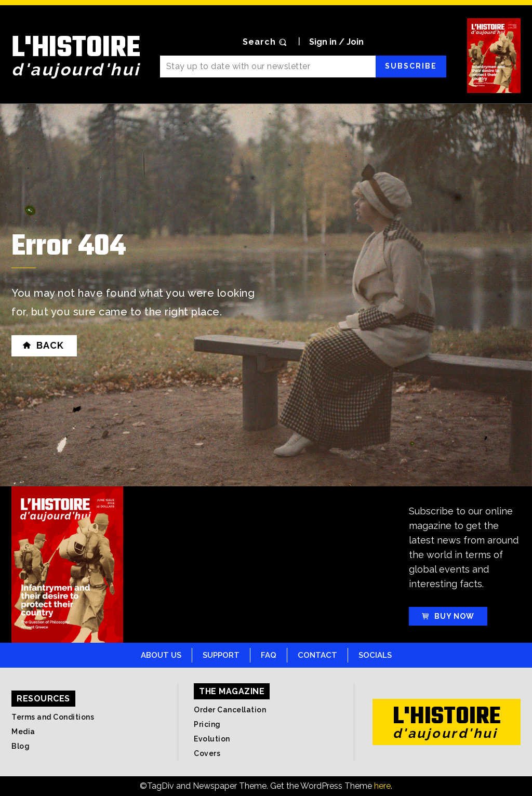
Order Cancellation (230, 710)
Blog (21, 746)
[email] (268, 67)
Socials (375, 655)
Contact (317, 655)
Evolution (212, 739)
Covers (207, 753)
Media (23, 732)
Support (221, 655)
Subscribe (411, 66)
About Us (161, 655)
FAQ (269, 655)
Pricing (207, 724)
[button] (266, 42)
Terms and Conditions (53, 717)
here (382, 786)
